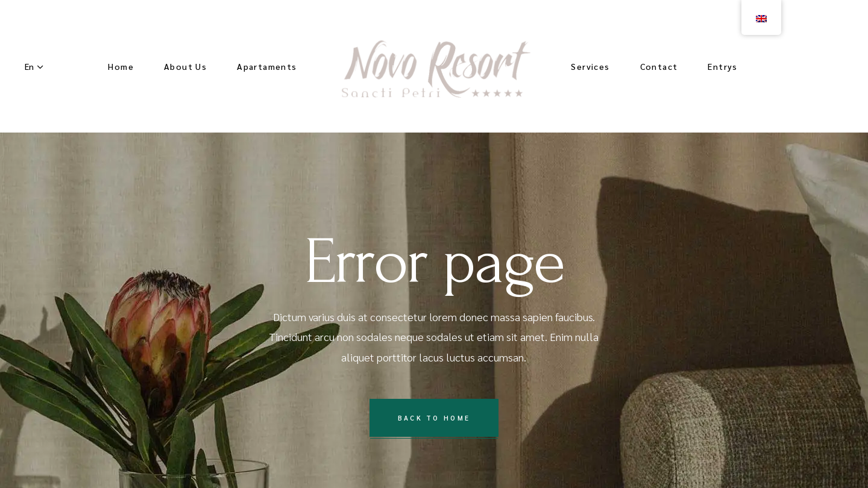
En (29, 66)
